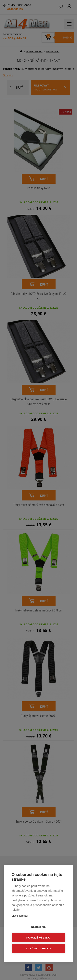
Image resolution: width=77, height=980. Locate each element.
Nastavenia (38, 927)
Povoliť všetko (38, 938)
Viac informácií (20, 916)
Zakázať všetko (38, 948)
